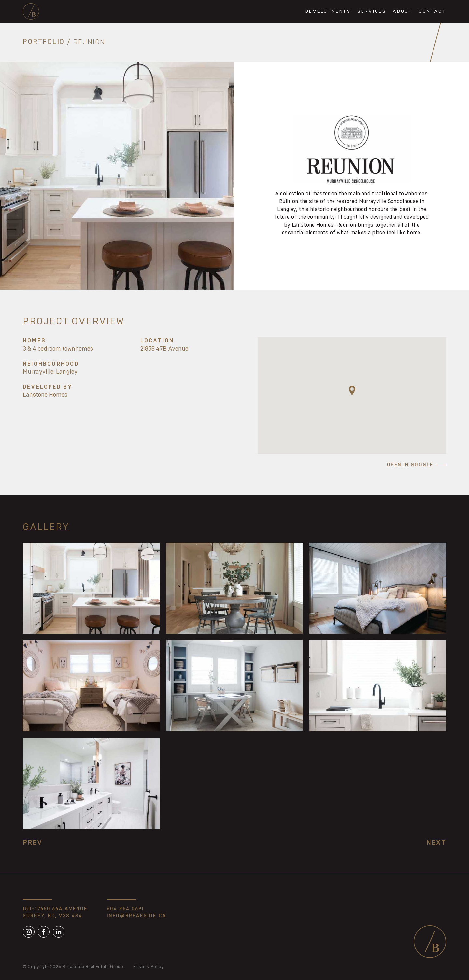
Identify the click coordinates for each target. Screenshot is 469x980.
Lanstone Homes (45, 395)
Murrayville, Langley (50, 372)
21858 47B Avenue (164, 349)
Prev (33, 843)
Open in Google (410, 465)
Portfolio (44, 42)
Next (436, 843)
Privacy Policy (149, 967)
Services (372, 11)
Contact (433, 11)
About (402, 11)
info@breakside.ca (137, 916)
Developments (328, 11)
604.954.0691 (125, 909)
